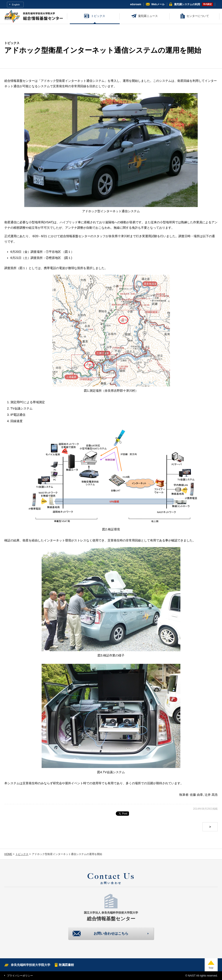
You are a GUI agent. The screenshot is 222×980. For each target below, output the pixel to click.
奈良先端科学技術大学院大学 (31, 965)
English (16, 5)
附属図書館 (66, 965)
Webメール (158, 4)
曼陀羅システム (187, 4)
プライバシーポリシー (20, 976)
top (211, 965)
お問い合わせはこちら (111, 933)
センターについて (198, 16)
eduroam (136, 4)
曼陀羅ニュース (148, 16)
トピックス (98, 16)
